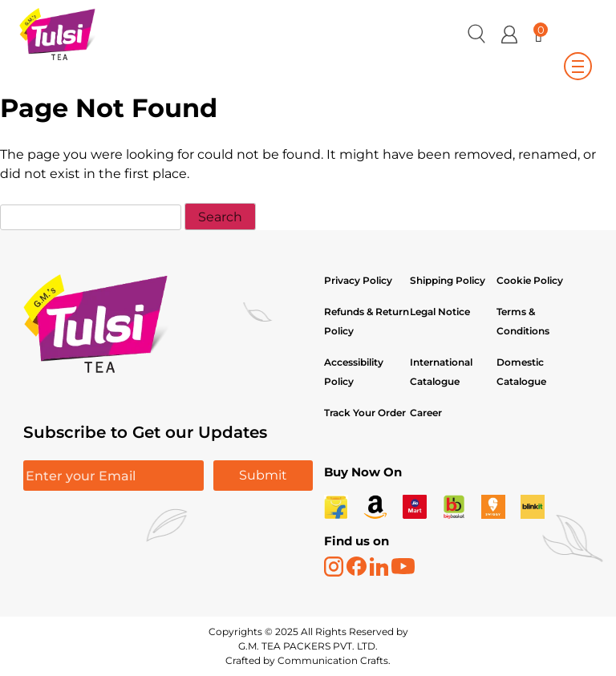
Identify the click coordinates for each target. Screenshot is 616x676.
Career (426, 413)
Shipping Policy (449, 280)
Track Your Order (365, 413)
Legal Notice (440, 312)
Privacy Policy (358, 280)
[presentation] (145, 541)
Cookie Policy (530, 280)
